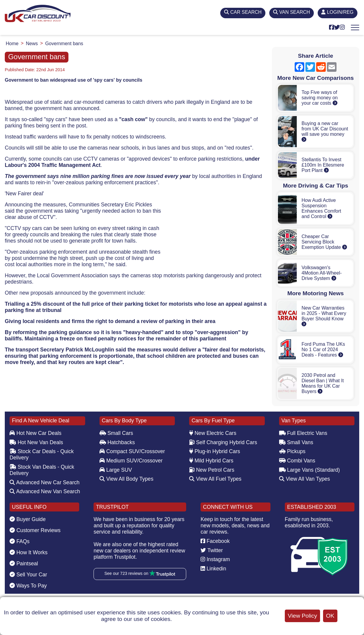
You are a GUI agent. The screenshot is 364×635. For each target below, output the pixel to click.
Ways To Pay (28, 586)
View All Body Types (127, 479)
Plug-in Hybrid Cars (215, 451)
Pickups (292, 451)
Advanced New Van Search (45, 491)
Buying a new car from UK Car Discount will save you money (325, 131)
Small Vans (296, 442)
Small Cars (116, 433)
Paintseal (24, 564)
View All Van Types (305, 479)
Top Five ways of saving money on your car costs (320, 98)
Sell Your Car (28, 575)
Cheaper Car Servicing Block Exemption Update (324, 242)
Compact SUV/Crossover (132, 451)
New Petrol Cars (212, 470)
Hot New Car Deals (35, 433)
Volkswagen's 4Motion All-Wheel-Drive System (322, 273)
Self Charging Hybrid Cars (223, 442)
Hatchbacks (117, 442)
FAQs (20, 541)
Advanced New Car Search (45, 482)
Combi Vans (297, 461)
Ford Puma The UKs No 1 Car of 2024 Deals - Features (323, 350)
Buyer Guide (28, 519)
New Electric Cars (213, 433)
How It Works (29, 552)
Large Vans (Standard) (310, 470)
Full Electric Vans (303, 433)
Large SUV (116, 470)
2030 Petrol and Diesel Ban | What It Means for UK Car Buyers (323, 383)
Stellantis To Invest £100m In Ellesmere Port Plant (323, 165)
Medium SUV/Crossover (131, 461)
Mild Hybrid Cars (211, 461)
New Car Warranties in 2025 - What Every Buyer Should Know (324, 316)
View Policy (302, 616)
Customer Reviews (35, 530)
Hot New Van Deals (36, 442)
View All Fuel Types (215, 479)
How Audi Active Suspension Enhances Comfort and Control (321, 208)
